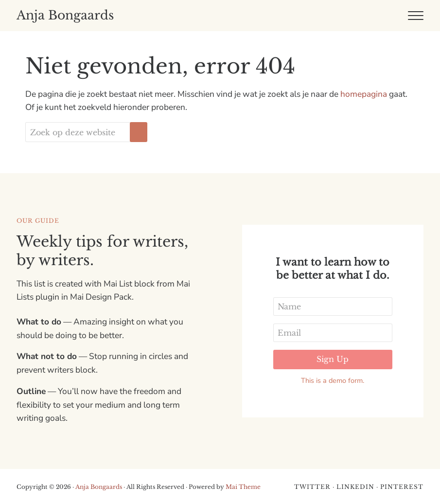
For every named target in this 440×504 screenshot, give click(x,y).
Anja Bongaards (65, 15)
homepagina (364, 94)
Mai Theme (243, 487)
